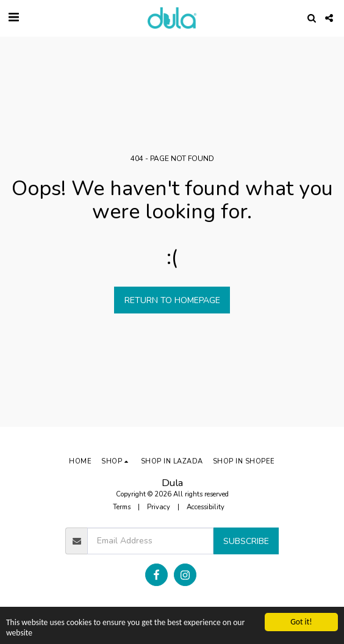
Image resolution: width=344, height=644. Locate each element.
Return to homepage (172, 300)
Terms (122, 507)
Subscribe (246, 541)
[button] (13, 17)
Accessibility (206, 507)
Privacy (159, 507)
